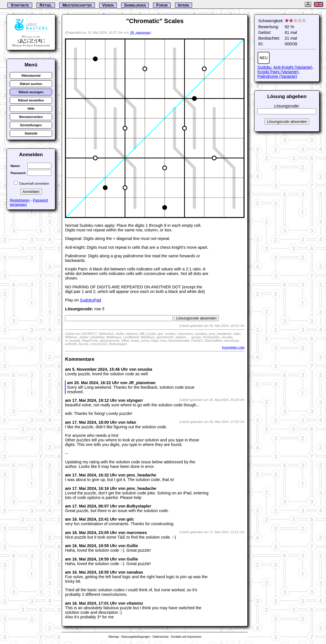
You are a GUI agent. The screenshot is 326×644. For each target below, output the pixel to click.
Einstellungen (31, 125)
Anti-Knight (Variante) (293, 67)
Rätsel (46, 5)
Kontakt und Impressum (186, 637)
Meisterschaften (77, 5)
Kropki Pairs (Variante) (278, 72)
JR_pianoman (140, 32)
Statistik (31, 133)
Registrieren (20, 200)
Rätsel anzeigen (31, 92)
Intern (184, 5)
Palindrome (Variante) (277, 76)
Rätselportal (31, 76)
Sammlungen (135, 5)
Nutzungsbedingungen (136, 637)
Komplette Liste (233, 347)
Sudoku (264, 67)
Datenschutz (161, 637)
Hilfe (31, 109)
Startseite (20, 5)
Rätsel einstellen (31, 100)
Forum (162, 5)
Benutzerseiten (31, 117)
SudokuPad (90, 300)
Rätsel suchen (31, 84)
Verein (108, 5)
